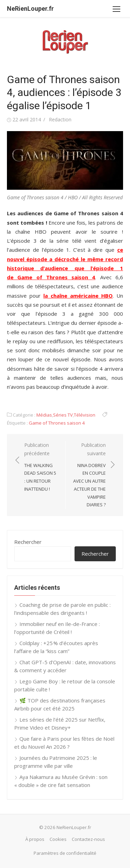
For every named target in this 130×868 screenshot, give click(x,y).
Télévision (85, 415)
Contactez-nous (88, 839)
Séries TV (63, 415)
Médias (44, 415)
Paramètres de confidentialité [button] (65, 853)
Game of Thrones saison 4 (57, 423)
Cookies (58, 839)
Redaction (60, 119)
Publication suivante (89, 475)
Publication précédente (41, 467)
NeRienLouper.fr (30, 9)
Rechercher (28, 542)
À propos (35, 839)
